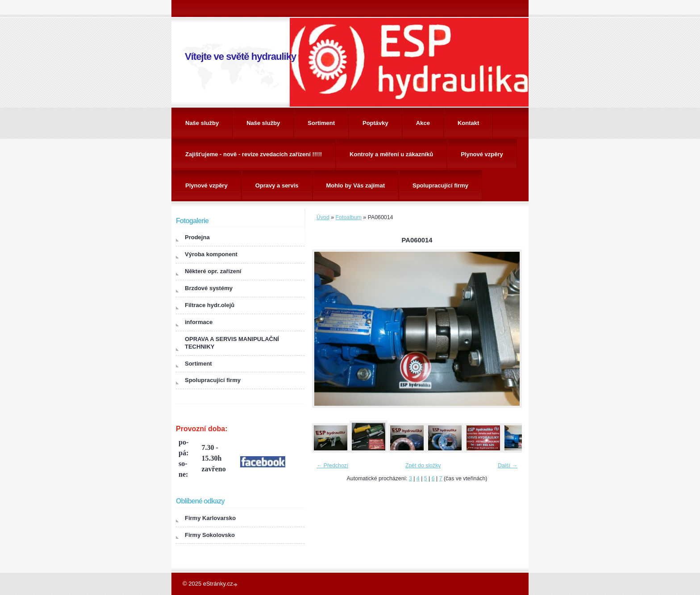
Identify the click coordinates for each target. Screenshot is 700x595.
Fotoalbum (349, 217)
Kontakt (468, 123)
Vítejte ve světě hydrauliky (240, 56)
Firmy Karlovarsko (210, 518)
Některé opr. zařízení (213, 271)
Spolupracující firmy (440, 185)
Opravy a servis (277, 185)
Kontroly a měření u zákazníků (391, 154)
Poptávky (375, 123)
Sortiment (321, 123)
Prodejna (197, 237)
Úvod (323, 217)
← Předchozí (332, 466)
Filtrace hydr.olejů (210, 305)
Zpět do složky (423, 466)
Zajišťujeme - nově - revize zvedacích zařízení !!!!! (254, 154)
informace (199, 322)
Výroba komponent (211, 254)
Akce (423, 123)
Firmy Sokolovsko (210, 535)
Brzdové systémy (209, 288)
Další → (508, 466)
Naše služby (202, 123)
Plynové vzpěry (482, 154)
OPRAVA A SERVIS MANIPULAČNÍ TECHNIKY (232, 343)
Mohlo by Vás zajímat (356, 185)
